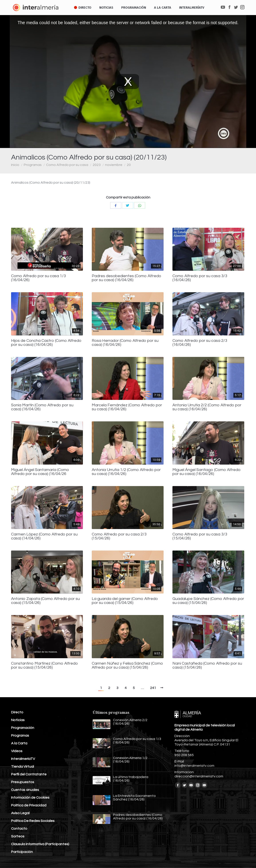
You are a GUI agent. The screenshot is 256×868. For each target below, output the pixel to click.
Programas (33, 165)
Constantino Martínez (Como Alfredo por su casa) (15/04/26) (45, 666)
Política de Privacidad (29, 805)
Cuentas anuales (25, 790)
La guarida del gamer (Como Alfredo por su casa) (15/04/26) (125, 601)
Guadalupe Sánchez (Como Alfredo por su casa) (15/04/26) (208, 601)
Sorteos (18, 836)
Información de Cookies (30, 798)
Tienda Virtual (22, 767)
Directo (17, 712)
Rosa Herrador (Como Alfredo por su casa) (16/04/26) (125, 343)
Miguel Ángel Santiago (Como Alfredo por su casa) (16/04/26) (207, 472)
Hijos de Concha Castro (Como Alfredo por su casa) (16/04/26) (46, 343)
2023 (97, 165)
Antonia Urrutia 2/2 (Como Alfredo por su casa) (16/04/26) (207, 407)
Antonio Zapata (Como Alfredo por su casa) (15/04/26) (45, 601)
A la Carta (19, 743)
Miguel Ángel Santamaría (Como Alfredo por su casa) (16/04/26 (40, 472)
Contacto (19, 829)
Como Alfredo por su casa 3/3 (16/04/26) (200, 278)
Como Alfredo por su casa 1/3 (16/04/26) (38, 278)
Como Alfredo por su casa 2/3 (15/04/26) (119, 536)
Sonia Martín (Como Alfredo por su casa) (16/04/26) (42, 407)
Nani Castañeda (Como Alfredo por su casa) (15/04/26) (207, 666)
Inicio (15, 165)
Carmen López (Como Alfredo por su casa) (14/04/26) (44, 536)
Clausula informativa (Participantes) (40, 844)
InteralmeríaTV (23, 759)
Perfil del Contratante (29, 774)
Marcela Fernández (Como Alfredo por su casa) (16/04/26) (127, 407)
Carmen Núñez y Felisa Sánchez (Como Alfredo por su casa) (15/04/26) (127, 666)
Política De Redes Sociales (33, 821)
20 (129, 165)
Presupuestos (23, 782)
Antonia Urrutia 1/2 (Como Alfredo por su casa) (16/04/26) (126, 472)
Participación (22, 852)
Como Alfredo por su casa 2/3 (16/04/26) (200, 343)
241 (153, 688)
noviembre (114, 165)
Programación (23, 728)
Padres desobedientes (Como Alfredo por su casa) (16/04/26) (127, 278)
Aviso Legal (20, 813)
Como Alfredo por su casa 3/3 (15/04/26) (200, 536)
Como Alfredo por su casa (67, 165)
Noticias (18, 720)
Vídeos (17, 751)
